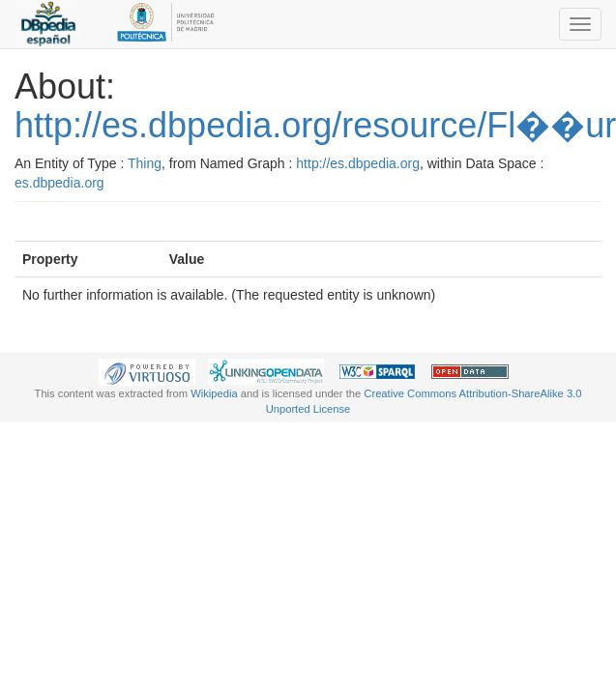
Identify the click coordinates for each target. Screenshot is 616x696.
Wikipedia (214, 393)
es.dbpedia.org (59, 183)
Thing (145, 163)
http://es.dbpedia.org (358, 163)
